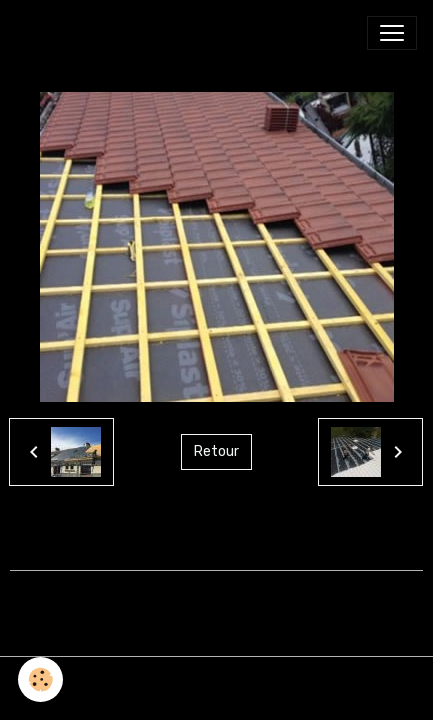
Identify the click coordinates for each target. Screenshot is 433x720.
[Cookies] (40, 679)
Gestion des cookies (216, 683)
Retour (216, 451)
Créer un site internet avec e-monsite (217, 597)
